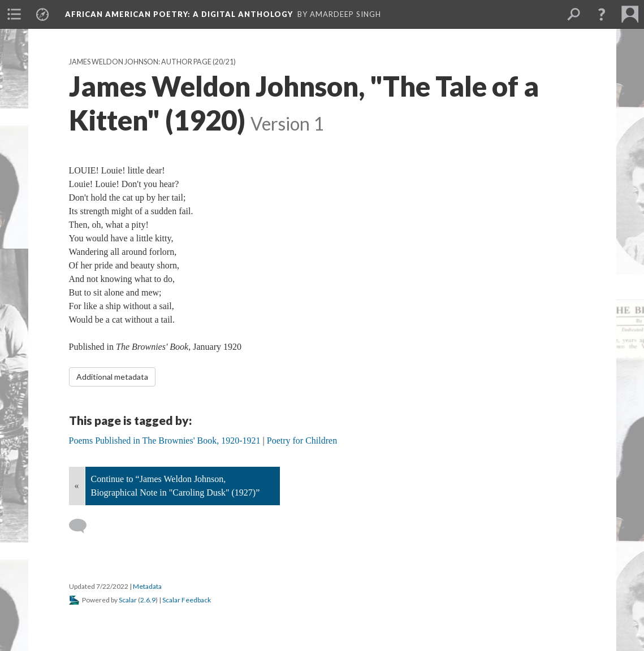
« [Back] (77, 486)
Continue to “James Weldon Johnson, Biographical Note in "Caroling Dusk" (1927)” (176, 486)
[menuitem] (14, 14)
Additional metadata (112, 377)
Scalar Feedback (187, 600)
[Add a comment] (83, 526)
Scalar (128, 600)
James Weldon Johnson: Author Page (140, 62)
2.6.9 (148, 600)
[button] (602, 14)
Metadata (147, 586)
